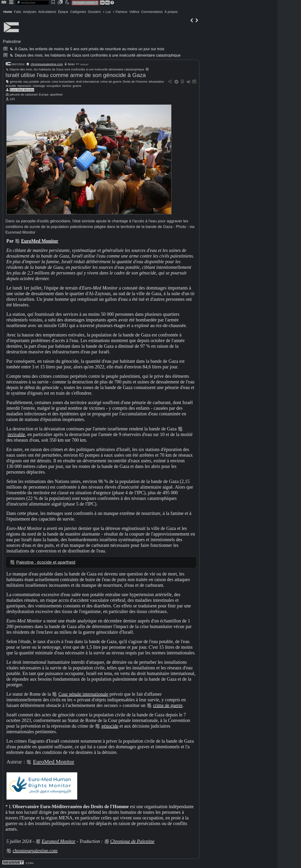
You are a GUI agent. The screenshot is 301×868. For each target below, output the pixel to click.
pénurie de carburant (24, 95)
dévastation (156, 82)
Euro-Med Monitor (22, 90)
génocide (16, 82)
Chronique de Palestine (132, 841)
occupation (54, 86)
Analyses (30, 12)
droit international (87, 82)
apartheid (56, 95)
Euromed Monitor (58, 841)
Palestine (12, 41)
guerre (77, 86)
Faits (17, 12)
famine (67, 86)
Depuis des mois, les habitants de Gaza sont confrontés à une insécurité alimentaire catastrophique (95, 55)
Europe (44, 95)
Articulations (47, 12)
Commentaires (152, 12)
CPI (12, 99)
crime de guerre (111, 82)
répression (24, 86)
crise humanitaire (63, 82)
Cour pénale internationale (83, 694)
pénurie (46, 82)
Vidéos (134, 12)
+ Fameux (120, 12)
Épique (63, 12)
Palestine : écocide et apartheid (46, 562)
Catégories (78, 12)
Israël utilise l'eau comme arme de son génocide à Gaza (76, 75)
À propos (171, 12)
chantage (39, 86)
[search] (32, 3)
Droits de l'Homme (135, 82)
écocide (11, 86)
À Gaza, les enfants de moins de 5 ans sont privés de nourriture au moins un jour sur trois (87, 49)
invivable (16, 434)
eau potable (31, 82)
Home (8, 12)
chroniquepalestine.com (47, 64)
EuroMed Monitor (40, 241)
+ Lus (107, 12)
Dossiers (94, 12)
